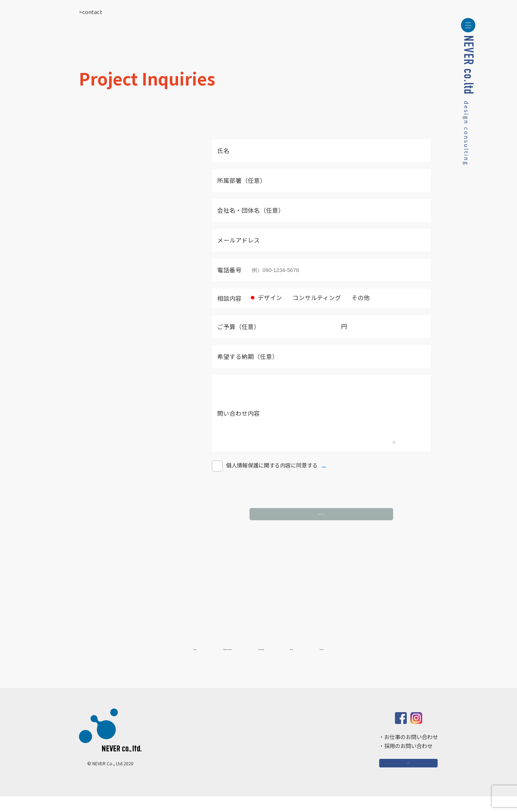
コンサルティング (312, 297)
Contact (373, 662)
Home (141, 662)
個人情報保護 (338, 476)
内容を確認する (321, 523)
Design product (202, 662)
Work (325, 662)
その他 (356, 297)
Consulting (272, 662)
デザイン (266, 297)
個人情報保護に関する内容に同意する (265, 476)
